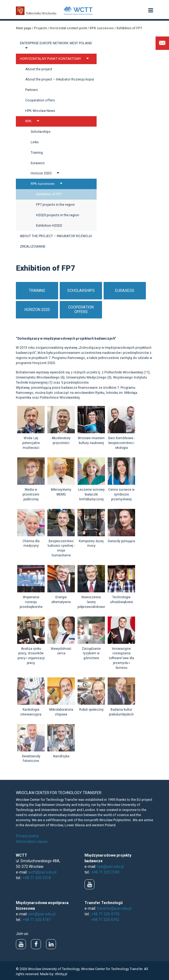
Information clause (32, 842)
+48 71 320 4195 (105, 914)
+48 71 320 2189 (105, 872)
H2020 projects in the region (58, 215)
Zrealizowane (33, 246)
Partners (32, 90)
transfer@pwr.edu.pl (114, 908)
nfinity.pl (61, 974)
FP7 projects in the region (55, 205)
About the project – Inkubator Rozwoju (56, 236)
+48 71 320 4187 (37, 920)
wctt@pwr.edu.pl (42, 872)
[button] (151, 11)
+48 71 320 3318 (37, 878)
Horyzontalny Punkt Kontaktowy (56, 58)
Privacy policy (27, 836)
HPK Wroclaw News (40, 111)
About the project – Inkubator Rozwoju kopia (60, 79)
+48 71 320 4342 (105, 920)
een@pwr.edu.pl (42, 914)
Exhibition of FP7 (49, 194)
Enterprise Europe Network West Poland (56, 45)
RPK (34, 121)
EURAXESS (125, 291)
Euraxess (38, 163)
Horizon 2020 (46, 173)
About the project (39, 69)
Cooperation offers (40, 100)
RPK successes (48, 183)
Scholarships (41, 132)
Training (37, 153)
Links (35, 142)
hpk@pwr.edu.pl (110, 867)
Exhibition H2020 (49, 225)
